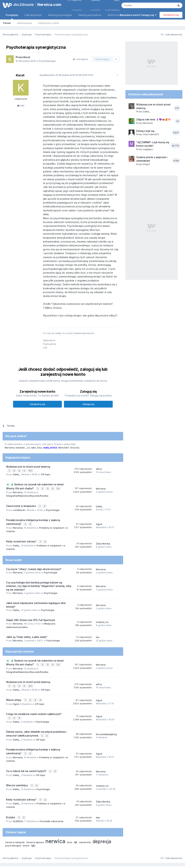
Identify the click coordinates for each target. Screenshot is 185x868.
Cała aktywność (33, 15)
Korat (27, 57)
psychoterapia (13, 824)
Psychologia (53, 496)
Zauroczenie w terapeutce (21, 493)
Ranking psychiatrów (90, 15)
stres (70, 820)
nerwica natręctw (15, 820)
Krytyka (11, 796)
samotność (85, 820)
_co (28, 436)
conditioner (19, 496)
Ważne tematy (115, 15)
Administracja (24, 23)
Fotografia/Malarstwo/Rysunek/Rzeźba (27, 483)
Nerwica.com (48, 5)
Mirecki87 (63, 436)
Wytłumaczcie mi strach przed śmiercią (28, 455)
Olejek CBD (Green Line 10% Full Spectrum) (31, 605)
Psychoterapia (47, 61)
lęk (76, 820)
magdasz (148, 149)
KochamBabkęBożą (106, 716)
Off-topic (46, 462)
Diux (40, 436)
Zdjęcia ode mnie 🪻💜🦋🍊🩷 (153, 120)
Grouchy (75, 436)
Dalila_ (16, 462)
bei (98, 622)
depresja (102, 819)
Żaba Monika (103, 529)
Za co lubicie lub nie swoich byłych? (27, 752)
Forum (7, 23)
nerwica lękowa (35, 820)
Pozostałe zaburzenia (51, 799)
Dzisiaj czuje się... (146, 131)
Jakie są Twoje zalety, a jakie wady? (27, 622)
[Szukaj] (139, 5)
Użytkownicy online (49, 23)
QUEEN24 (18, 799)
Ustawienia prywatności (108, 850)
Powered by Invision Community (93, 862)
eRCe (99, 457)
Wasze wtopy (14, 683)
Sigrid (99, 510)
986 (21, 106)
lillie (98, 796)
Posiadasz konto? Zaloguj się (138, 15)
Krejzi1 (146, 164)
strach (26, 824)
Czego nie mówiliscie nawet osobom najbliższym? (34, 697)
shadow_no (102, 607)
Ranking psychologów (60, 15)
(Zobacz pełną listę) (65, 432)
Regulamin (58, 850)
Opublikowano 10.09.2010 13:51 (64, 75)
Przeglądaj (12, 17)
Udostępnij (80, 59)
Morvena (9, 436)
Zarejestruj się (171, 15)
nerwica (55, 819)
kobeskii (20, 436)
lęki (33, 824)
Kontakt (129, 850)
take (34, 436)
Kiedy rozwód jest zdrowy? (22, 527)
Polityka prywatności (79, 850)
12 (31, 459)
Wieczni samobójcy (17, 765)
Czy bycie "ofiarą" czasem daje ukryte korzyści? (34, 554)
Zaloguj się (88, 392)
